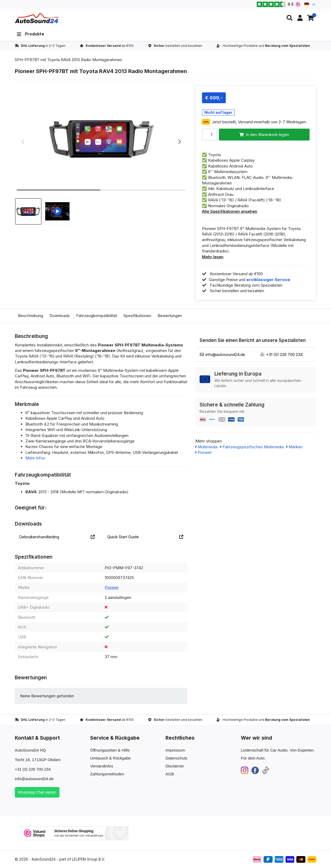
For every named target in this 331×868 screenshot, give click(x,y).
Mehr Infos (35, 458)
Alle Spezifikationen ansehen (230, 211)
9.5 (278, 4)
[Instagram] (245, 770)
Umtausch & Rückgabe (110, 758)
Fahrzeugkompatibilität (97, 316)
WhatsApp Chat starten (37, 792)
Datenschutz (176, 758)
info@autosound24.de (225, 354)
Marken (294, 447)
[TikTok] (266, 770)
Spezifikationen (137, 316)
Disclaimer (175, 766)
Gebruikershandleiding (57, 537)
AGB (170, 774)
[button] (289, 18)
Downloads (60, 316)
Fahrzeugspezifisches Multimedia (252, 447)
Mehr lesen (213, 257)
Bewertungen (170, 316)
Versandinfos (102, 766)
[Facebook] (255, 770)
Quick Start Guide (145, 537)
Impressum (175, 750)
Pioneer (112, 587)
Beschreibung (31, 316)
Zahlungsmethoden (107, 774)
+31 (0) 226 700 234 (284, 354)
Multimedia (206, 447)
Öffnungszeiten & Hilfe (110, 750)
